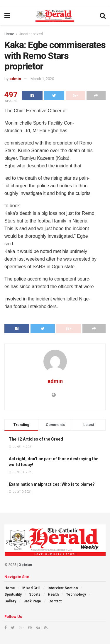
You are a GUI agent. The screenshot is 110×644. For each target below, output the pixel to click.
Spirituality (13, 594)
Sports (35, 594)
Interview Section (63, 588)
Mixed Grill (31, 588)
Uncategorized (31, 34)
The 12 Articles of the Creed (36, 439)
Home (9, 34)
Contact (55, 601)
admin (15, 79)
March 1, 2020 (42, 79)
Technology (76, 594)
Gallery (10, 601)
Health (53, 594)
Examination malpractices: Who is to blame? (52, 484)
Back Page (32, 601)
